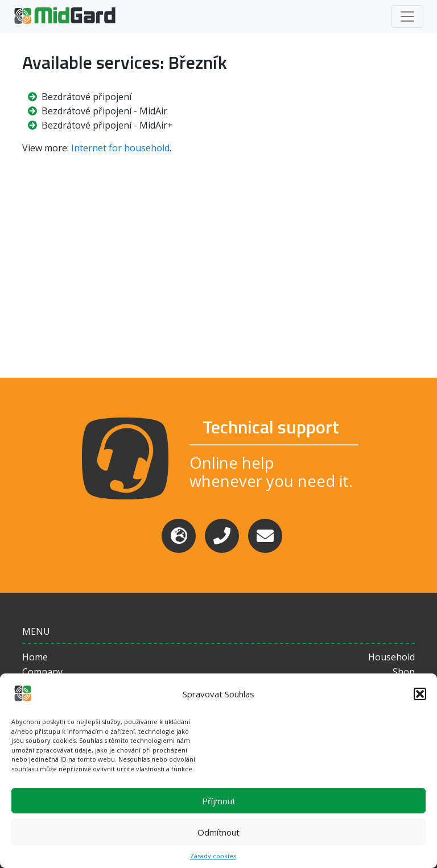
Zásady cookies (213, 856)
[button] (420, 694)
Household (391, 657)
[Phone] (222, 536)
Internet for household (120, 148)
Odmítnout (218, 832)
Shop (404, 672)
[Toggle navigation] (407, 16)
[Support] (179, 536)
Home (35, 657)
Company (42, 672)
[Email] (265, 536)
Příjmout (219, 801)
